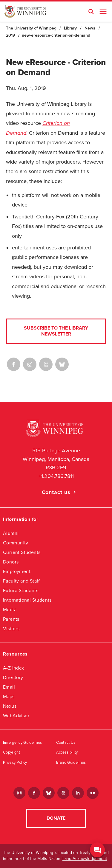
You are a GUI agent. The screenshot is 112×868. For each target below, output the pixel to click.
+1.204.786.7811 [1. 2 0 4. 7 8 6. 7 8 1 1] (56, 476)
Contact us (56, 492)
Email (9, 687)
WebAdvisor (16, 716)
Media (10, 610)
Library (70, 28)
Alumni (11, 533)
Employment (17, 571)
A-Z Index (14, 668)
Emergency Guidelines (23, 743)
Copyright (11, 752)
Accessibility (67, 752)
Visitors (11, 629)
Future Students (21, 590)
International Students (27, 600)
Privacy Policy (15, 763)
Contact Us (66, 743)
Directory (13, 677)
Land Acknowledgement (85, 859)
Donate (56, 818)
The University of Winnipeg (31, 28)
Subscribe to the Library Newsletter (56, 331)
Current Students (22, 552)
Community (16, 543)
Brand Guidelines (71, 763)
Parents (11, 619)
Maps (9, 697)
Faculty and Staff (22, 581)
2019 (10, 35)
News (90, 28)
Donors (11, 562)
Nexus (10, 706)
